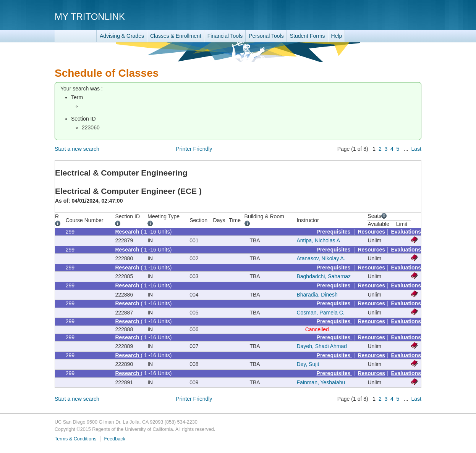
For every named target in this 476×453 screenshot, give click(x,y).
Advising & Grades (122, 36)
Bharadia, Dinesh (317, 295)
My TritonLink (90, 17)
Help (337, 36)
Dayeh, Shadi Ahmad (322, 346)
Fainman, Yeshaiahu (321, 382)
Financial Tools (225, 36)
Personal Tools (266, 36)
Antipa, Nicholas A (318, 240)
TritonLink (76, 36)
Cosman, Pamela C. (320, 313)
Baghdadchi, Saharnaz (324, 276)
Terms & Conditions (75, 439)
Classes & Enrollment (176, 36)
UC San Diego (378, 16)
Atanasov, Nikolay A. (321, 258)
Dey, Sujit (308, 364)
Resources (372, 232)
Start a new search (77, 149)
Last (416, 149)
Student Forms (308, 36)
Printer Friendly (194, 149)
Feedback (114, 439)
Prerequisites (334, 232)
